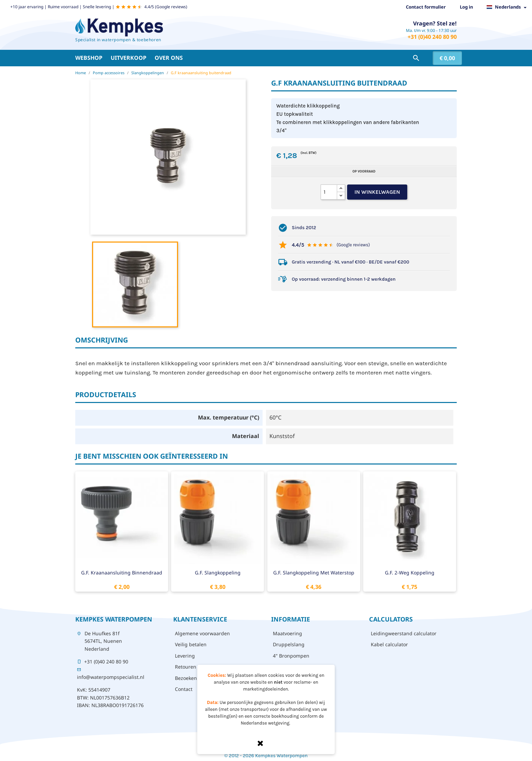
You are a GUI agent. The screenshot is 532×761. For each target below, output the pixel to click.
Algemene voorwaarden (202, 633)
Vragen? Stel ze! (435, 23)
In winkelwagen (377, 192)
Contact (184, 689)
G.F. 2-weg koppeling (410, 573)
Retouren (186, 667)
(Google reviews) (353, 245)
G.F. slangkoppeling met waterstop (314, 573)
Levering (185, 656)
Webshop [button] (89, 58)
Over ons (169, 58)
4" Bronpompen (291, 656)
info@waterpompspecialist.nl (111, 677)
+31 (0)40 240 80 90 (432, 37)
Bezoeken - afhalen (197, 678)
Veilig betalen (191, 644)
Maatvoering (287, 633)
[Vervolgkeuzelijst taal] (508, 7)
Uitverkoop (129, 58)
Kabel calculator (389, 644)
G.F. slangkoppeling (218, 573)
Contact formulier (426, 7)
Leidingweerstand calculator (404, 633)
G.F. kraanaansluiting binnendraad (122, 573)
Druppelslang (289, 644)
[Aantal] (329, 192)
